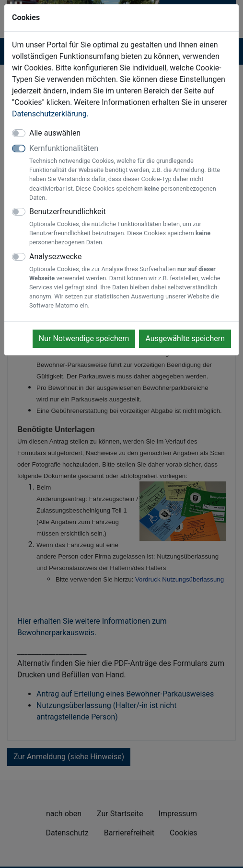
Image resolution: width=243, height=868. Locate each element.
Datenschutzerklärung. (50, 114)
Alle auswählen (55, 133)
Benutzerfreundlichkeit (130, 227)
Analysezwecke (130, 281)
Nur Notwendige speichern (84, 338)
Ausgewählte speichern (185, 338)
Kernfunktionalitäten (130, 173)
